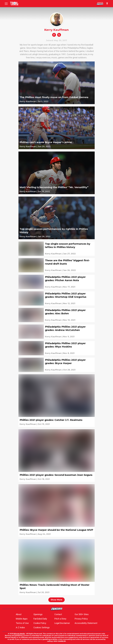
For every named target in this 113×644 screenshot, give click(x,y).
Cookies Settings (42, 627)
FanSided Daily (40, 619)
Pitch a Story (60, 619)
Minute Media (19, 634)
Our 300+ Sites (82, 614)
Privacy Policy (81, 619)
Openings (38, 614)
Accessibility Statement (86, 623)
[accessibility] (107, 4)
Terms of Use (22, 623)
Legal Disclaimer (62, 623)
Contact (58, 614)
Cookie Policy (40, 623)
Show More (56, 600)
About (19, 614)
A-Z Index (20, 627)
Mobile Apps (22, 619)
